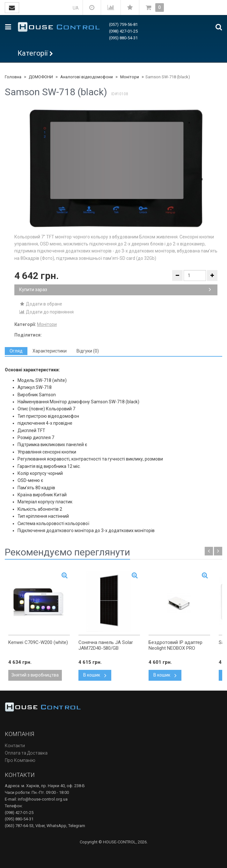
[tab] (16, 351)
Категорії (33, 53)
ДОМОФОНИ (41, 77)
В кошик (95, 675)
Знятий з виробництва (35, 675)
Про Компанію (20, 760)
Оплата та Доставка (26, 753)
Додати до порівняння (46, 312)
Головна (13, 77)
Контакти (15, 746)
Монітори (130, 77)
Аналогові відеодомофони (87, 77)
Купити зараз (115, 290)
